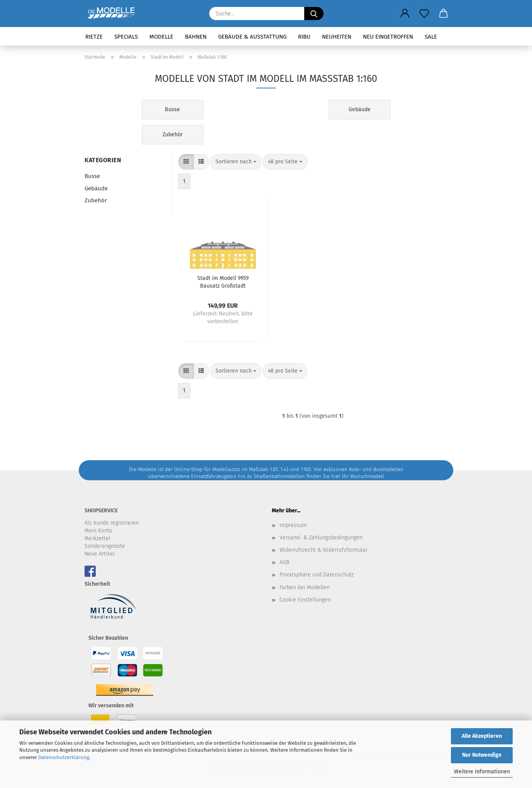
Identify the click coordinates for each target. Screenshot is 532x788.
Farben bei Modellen (305, 587)
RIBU (304, 37)
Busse (92, 176)
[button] (405, 14)
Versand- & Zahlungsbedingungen (321, 538)
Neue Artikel (100, 554)
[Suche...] (314, 14)
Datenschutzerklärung (64, 757)
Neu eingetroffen (388, 37)
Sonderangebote (105, 546)
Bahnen (196, 37)
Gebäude (96, 188)
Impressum (293, 525)
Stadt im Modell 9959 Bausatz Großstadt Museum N (223, 281)
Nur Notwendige (482, 755)
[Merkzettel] (424, 14)
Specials (126, 37)
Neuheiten (337, 37)
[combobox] (236, 162)
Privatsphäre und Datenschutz (317, 575)
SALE (431, 37)
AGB (284, 562)
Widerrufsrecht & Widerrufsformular (324, 550)
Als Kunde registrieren (112, 523)
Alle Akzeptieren (482, 736)
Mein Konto (98, 531)
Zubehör (96, 200)
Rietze (94, 37)
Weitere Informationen (482, 772)
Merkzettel (97, 538)
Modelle (161, 37)
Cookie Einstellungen (305, 600)
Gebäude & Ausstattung (252, 37)
